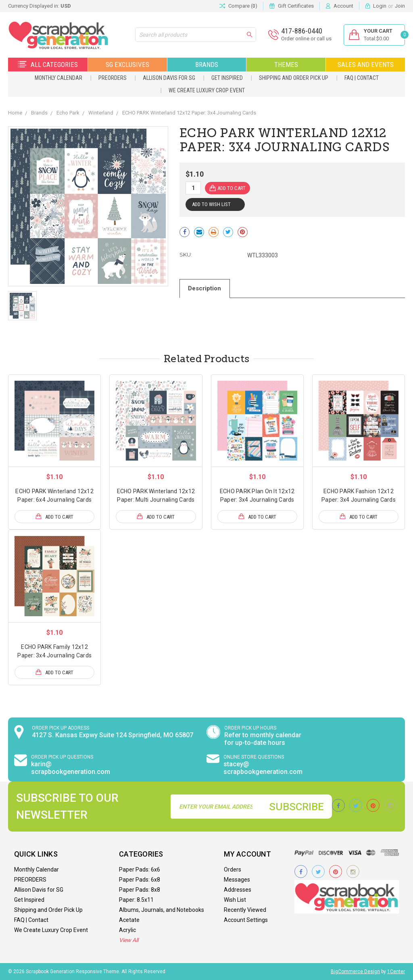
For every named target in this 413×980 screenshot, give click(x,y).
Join (400, 6)
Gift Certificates (296, 6)
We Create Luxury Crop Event (207, 90)
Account (343, 6)
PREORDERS (113, 78)
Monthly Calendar (58, 78)
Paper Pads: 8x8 (140, 890)
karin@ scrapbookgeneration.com (71, 768)
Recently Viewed (245, 910)
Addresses (238, 890)
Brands (207, 65)
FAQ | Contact (362, 78)
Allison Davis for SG (169, 78)
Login (380, 6)
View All (129, 940)
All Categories (48, 65)
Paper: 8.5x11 (136, 900)
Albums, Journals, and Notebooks (162, 910)
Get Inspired (227, 78)
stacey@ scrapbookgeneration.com (263, 768)
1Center (396, 972)
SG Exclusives (127, 65)
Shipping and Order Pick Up (294, 78)
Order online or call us (306, 39)
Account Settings (246, 920)
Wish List (235, 900)
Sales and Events (366, 65)
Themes (286, 65)
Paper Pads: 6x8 (140, 880)
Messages (237, 880)
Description (205, 288)
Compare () (238, 6)
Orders (233, 869)
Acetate (129, 920)
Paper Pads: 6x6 (140, 869)
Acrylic (127, 930)
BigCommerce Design (355, 972)
